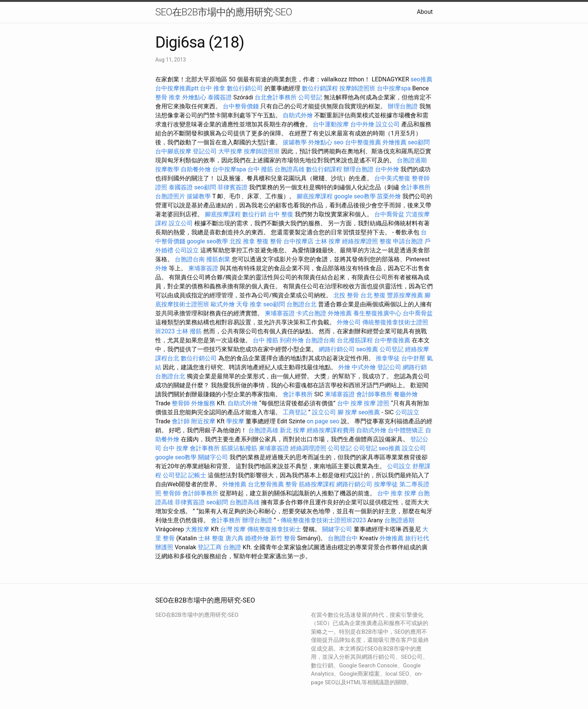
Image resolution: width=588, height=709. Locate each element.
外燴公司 (349, 322)
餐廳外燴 (406, 394)
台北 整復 (373, 295)
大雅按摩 (197, 529)
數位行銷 (254, 214)
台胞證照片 (170, 196)
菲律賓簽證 (232, 187)
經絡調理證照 (308, 448)
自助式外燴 (298, 115)
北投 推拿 (242, 241)
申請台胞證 (408, 241)
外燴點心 (194, 97)
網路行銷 (415, 367)
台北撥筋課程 (355, 340)
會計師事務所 (374, 394)
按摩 (410, 493)
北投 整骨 (346, 295)
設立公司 (388, 124)
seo (339, 142)
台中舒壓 (413, 358)
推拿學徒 (388, 358)
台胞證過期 (412, 160)
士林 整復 (211, 538)
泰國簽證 (220, 97)
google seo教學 (355, 196)
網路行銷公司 (337, 349)
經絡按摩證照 (360, 241)
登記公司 (205, 151)
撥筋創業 (218, 259)
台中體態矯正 (406, 430)
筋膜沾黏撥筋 (239, 448)
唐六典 (234, 538)
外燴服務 (203, 403)
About (425, 12)
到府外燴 (292, 340)
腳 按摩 (347, 412)
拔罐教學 (295, 142)
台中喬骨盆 (389, 214)
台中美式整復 (392, 178)
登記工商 (210, 547)
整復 (385, 241)
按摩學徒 (386, 484)
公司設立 (187, 250)
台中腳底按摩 (173, 151)
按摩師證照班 (357, 88)
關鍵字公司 (213, 457)
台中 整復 (280, 214)
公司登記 (310, 97)
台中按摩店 (298, 241)
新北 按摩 (292, 430)
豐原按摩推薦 (405, 295)
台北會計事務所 (276, 97)
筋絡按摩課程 (317, 484)
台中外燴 (362, 124)
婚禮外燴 (257, 538)
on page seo (323, 421)
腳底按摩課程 (315, 196)
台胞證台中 (343, 538)
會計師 (181, 421)
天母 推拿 (249, 304)
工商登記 (295, 412)
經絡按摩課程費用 (331, 430)
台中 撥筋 (260, 169)
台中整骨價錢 (241, 106)
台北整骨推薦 (266, 484)
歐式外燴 (223, 304)
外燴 (161, 268)
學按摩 (235, 421)
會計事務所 (415, 187)
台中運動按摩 (331, 124)
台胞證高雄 (289, 169)
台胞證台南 (190, 259)
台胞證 (232, 547)
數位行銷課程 (320, 88)
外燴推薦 (394, 142)
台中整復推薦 (363, 142)
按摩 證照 (376, 403)
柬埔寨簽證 (203, 268)
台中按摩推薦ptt (177, 88)
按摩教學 (167, 169)
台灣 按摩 (233, 529)
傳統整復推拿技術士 (274, 529)
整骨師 (181, 403)
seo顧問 (419, 142)
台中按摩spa (394, 88)
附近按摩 (203, 421)
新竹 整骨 (283, 538)
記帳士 (197, 475)
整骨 (291, 484)
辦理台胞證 (403, 106)
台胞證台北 (301, 304)
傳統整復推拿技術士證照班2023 (323, 520)
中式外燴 (364, 367)
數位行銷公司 (245, 88)
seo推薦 (421, 79)
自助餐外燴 (196, 169)
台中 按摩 (350, 403)
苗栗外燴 (389, 196)
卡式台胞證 (311, 313)
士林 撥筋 (189, 331)
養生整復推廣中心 (377, 313)
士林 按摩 (328, 241)
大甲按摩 (230, 151)
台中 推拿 (213, 88)
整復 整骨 (269, 241)
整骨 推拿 (168, 97)
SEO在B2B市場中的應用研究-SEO (223, 12)
